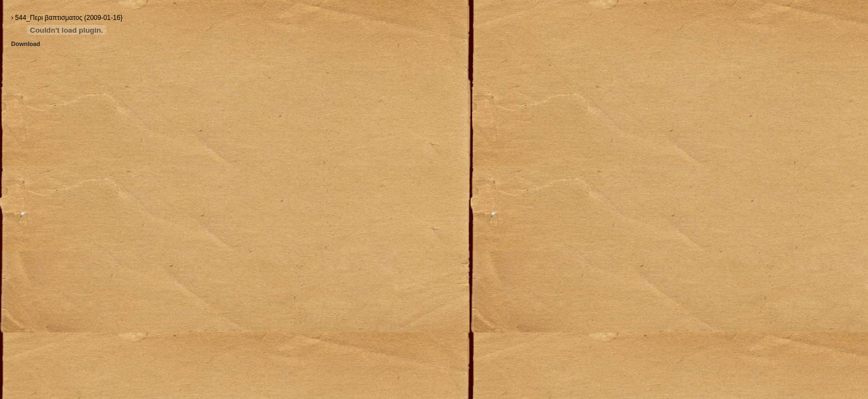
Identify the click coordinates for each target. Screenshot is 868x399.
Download (26, 44)
